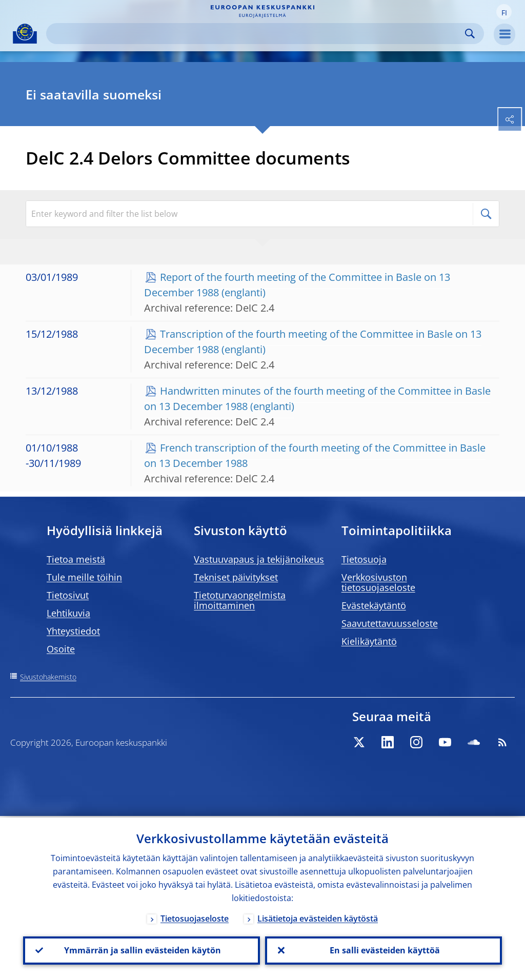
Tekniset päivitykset (236, 577)
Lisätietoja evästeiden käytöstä (318, 917)
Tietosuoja (364, 559)
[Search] (257, 34)
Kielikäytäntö (369, 641)
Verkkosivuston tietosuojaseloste (378, 582)
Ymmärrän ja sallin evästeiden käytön (142, 950)
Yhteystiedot (73, 631)
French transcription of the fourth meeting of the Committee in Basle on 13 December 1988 (315, 455)
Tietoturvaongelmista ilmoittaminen (240, 600)
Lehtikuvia (68, 613)
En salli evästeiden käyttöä (384, 950)
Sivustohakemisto (48, 677)
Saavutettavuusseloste (390, 623)
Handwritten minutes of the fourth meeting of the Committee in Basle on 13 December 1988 (317, 399)
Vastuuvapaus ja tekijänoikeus (259, 559)
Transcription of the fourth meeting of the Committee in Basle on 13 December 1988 (313, 342)
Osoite (61, 649)
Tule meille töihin (84, 577)
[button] (504, 12)
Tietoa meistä (76, 559)
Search (470, 34)
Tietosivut (68, 595)
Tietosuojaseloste (195, 917)
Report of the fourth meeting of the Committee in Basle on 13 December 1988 (297, 285)
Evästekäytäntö (374, 605)
